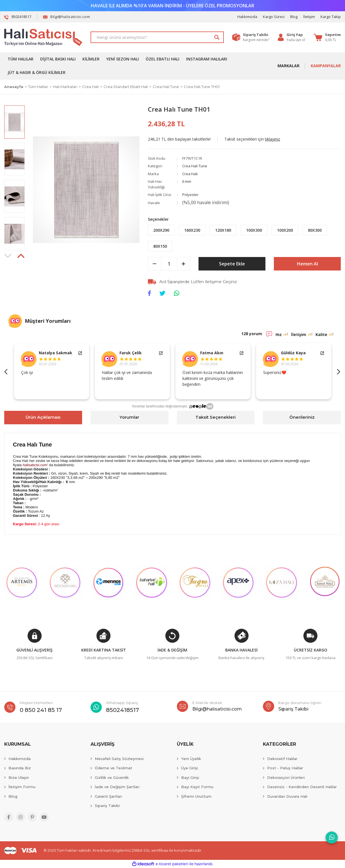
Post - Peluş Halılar (285, 768)
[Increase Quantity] (183, 264)
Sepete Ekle (232, 264)
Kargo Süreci (274, 17)
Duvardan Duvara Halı (287, 796)
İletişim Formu (22, 787)
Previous (7, 371)
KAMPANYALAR (326, 66)
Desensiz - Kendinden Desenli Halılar (302, 787)
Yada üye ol (296, 40)
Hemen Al (307, 264)
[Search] (157, 37)
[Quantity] (169, 264)
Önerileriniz (302, 417)
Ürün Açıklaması (43, 417)
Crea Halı (190, 174)
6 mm (187, 181)
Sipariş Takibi (107, 806)
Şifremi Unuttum (196, 796)
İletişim (309, 17)
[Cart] (327, 37)
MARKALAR (288, 66)
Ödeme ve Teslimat (113, 768)
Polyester (190, 195)
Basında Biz (20, 768)
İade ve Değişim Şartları (117, 787)
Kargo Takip (331, 17)
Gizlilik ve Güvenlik (112, 777)
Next (338, 371)
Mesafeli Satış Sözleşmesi (119, 759)
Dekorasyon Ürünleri (286, 777)
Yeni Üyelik (191, 759)
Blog (294, 17)
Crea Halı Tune (195, 166)
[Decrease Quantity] (155, 264)
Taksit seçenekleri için (252, 139)
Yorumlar (129, 417)
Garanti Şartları (108, 796)
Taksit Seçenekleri (216, 417)
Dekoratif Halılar (282, 759)
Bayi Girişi (190, 777)
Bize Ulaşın (19, 777)
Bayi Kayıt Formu (197, 787)
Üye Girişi (190, 768)
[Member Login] (296, 35)
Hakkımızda (247, 17)
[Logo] (43, 37)
